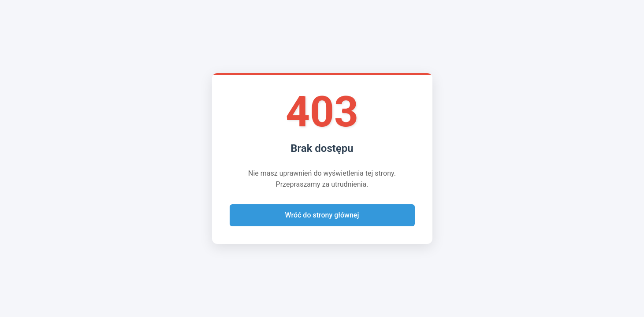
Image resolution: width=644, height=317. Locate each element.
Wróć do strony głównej (322, 215)
